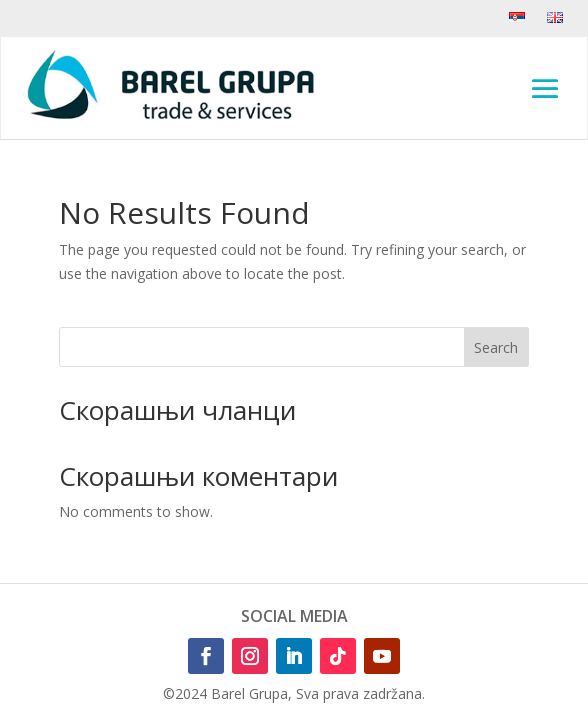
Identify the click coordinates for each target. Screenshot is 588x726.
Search (496, 347)
